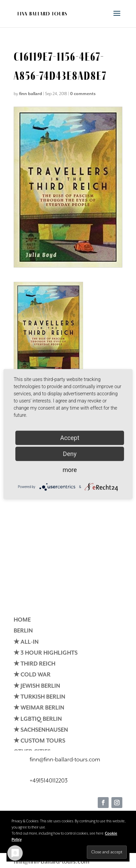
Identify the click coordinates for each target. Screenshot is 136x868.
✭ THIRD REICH (35, 664)
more (70, 469)
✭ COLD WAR (32, 675)
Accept (70, 437)
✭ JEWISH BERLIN (37, 686)
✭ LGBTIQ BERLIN (38, 719)
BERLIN (23, 631)
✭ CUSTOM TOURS (39, 741)
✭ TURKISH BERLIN (39, 697)
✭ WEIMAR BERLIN (39, 708)
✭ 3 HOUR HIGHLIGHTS (46, 653)
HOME (22, 620)
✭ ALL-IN (26, 642)
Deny (70, 453)
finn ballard (31, 94)
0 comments (83, 94)
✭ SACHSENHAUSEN (41, 730)
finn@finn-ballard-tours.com (52, 862)
